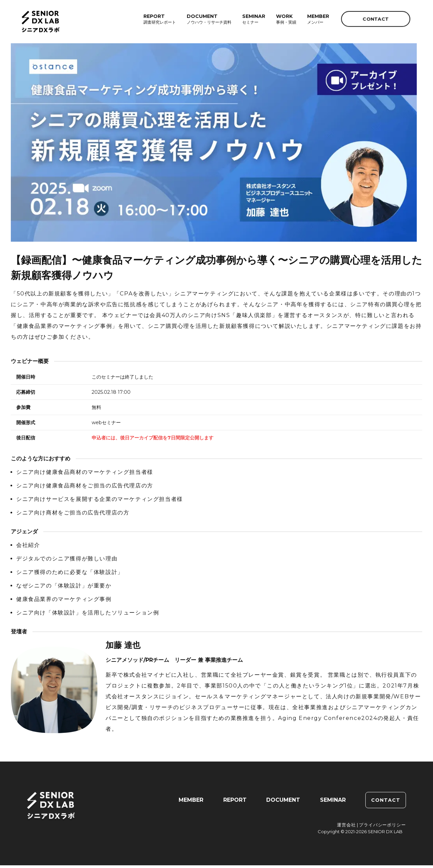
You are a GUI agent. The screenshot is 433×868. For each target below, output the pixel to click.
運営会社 (346, 827)
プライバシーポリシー (382, 827)
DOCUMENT (283, 802)
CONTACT (376, 19)
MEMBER (191, 802)
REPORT (235, 802)
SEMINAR (333, 802)
